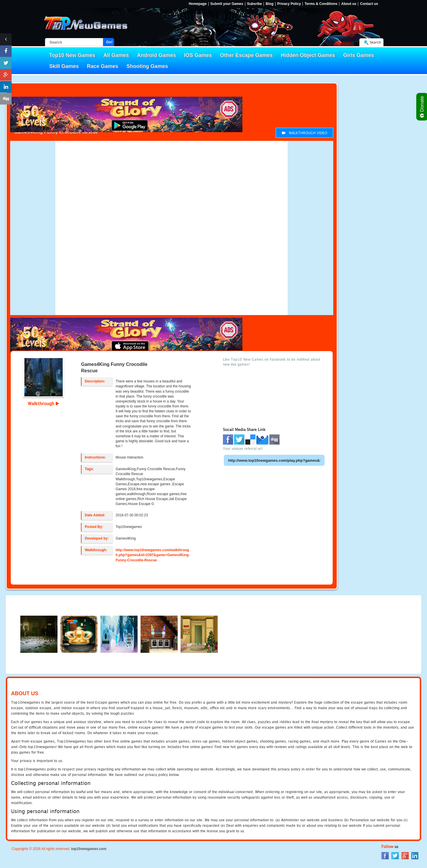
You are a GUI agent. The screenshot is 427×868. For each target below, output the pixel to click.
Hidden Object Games (308, 55)
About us (349, 4)
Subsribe (254, 4)
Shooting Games (147, 66)
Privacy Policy (289, 4)
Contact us (369, 4)
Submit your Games (227, 4)
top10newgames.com (89, 849)
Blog (270, 4)
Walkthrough (44, 403)
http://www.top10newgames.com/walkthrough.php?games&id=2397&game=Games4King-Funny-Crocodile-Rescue (153, 555)
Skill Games (64, 66)
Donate (422, 107)
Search (375, 42)
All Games (116, 55)
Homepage (198, 4)
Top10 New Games (72, 55)
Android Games (156, 55)
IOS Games (198, 55)
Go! (109, 42)
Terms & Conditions (321, 4)
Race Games (103, 66)
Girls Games (359, 55)
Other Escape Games (246, 55)
